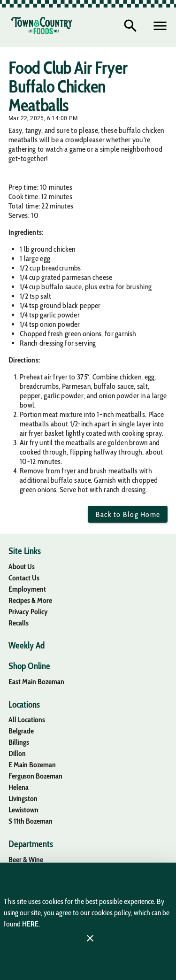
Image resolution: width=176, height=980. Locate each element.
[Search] (130, 26)
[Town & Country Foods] (42, 26)
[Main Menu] (160, 26)
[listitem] (22, 566)
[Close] (90, 938)
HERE (30, 924)
